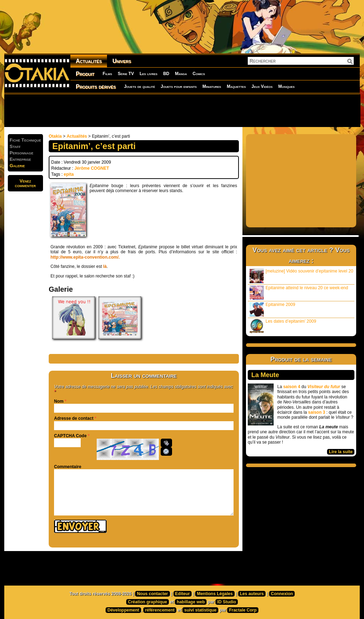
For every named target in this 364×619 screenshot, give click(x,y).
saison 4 (292, 387)
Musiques (287, 86)
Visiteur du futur (324, 387)
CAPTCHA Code (70, 436)
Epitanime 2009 (272, 309)
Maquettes (236, 86)
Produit (85, 74)
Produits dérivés (96, 87)
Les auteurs (252, 594)
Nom (59, 401)
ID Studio (227, 602)
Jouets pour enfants (179, 86)
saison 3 (317, 412)
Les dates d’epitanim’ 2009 (283, 326)
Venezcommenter (25, 183)
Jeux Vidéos (262, 86)
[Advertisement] (182, 110)
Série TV (126, 74)
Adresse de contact (74, 418)
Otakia (55, 136)
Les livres (149, 74)
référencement (160, 610)
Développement (123, 610)
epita (69, 174)
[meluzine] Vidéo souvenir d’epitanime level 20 (301, 276)
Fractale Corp (243, 610)
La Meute (265, 375)
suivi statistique (200, 610)
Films (107, 74)
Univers (122, 61)
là (105, 266)
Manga (181, 74)
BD (166, 74)
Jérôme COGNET (92, 168)
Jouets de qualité (140, 86)
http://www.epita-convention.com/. (85, 257)
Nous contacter (152, 594)
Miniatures (212, 86)
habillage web (191, 602)
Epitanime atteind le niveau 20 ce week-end (299, 293)
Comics (199, 74)
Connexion (282, 594)
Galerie (17, 166)
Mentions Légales (215, 594)
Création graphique (148, 602)
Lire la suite (341, 452)
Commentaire (68, 467)
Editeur (183, 594)
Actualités (89, 61)
